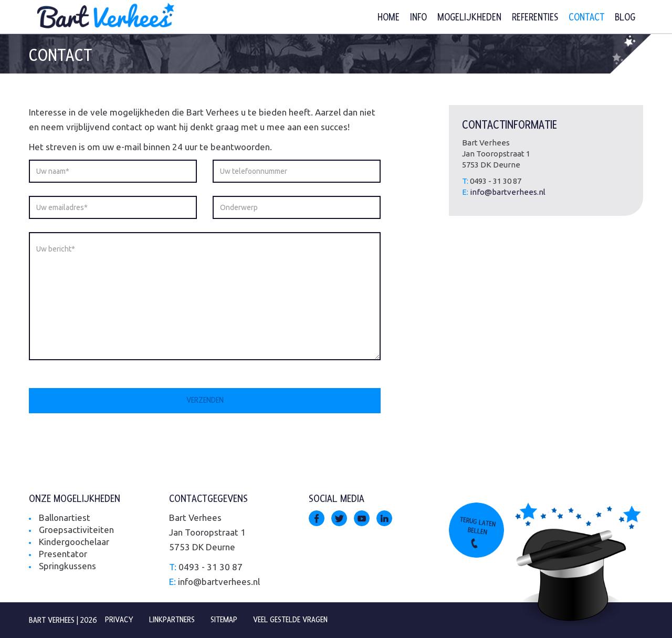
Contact (586, 18)
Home (388, 18)
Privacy (119, 620)
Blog (625, 18)
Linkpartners (172, 620)
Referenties (535, 18)
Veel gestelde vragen (292, 620)
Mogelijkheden (469, 18)
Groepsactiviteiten (76, 530)
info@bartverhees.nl (508, 192)
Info (418, 18)
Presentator (63, 554)
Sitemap (225, 620)
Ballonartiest (65, 517)
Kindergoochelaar (74, 542)
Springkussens (67, 566)
